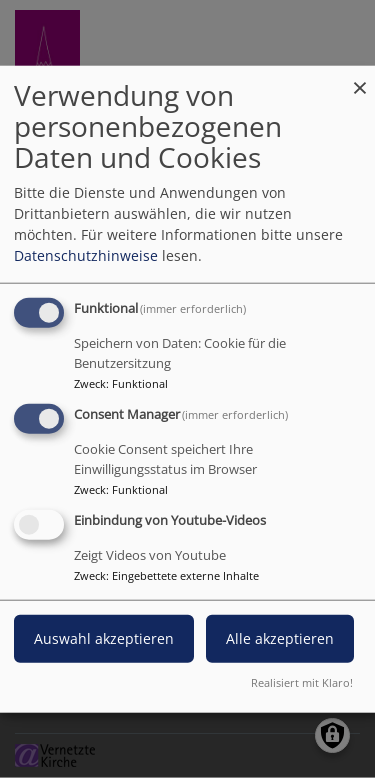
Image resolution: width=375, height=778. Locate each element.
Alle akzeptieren (280, 637)
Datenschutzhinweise (86, 255)
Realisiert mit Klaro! (302, 681)
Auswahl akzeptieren (104, 637)
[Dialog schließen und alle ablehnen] (360, 78)
